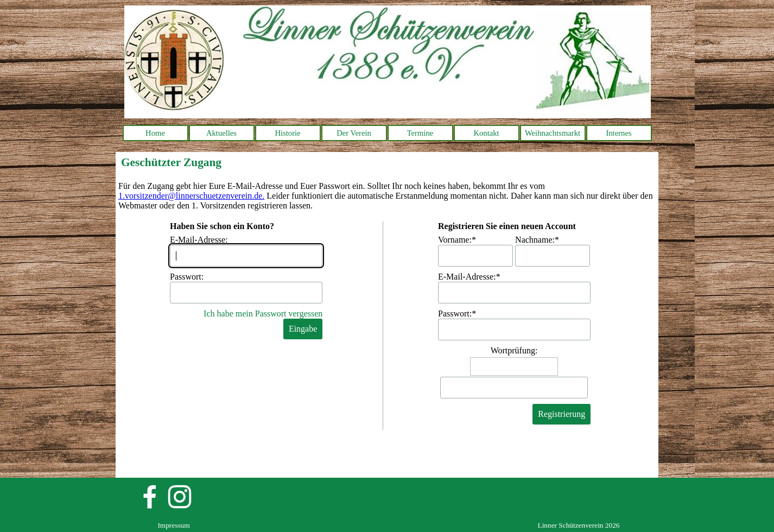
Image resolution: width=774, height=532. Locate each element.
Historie (287, 133)
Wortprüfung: (514, 350)
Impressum (173, 525)
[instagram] (180, 497)
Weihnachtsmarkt (553, 133)
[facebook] (150, 497)
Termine (420, 133)
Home (155, 133)
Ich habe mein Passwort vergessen (263, 313)
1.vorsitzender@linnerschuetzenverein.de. (191, 196)
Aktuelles (221, 133)
